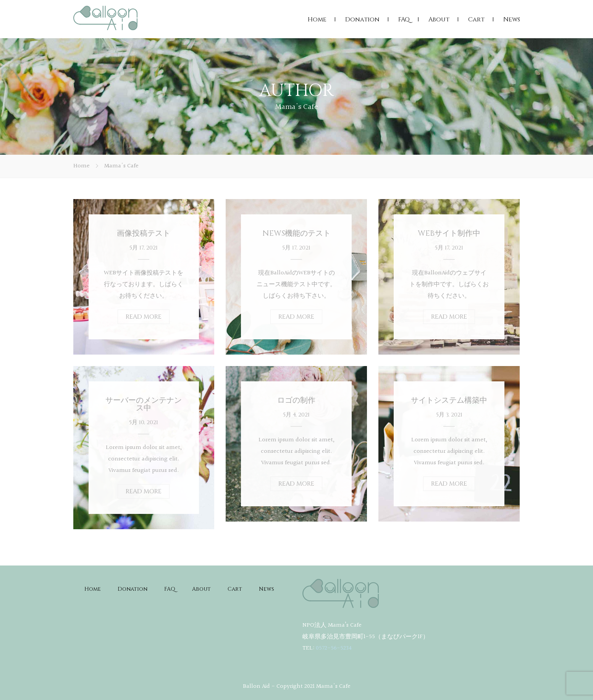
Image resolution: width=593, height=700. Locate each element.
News (512, 19)
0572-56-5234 (334, 648)
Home (317, 19)
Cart (476, 19)
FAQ (404, 19)
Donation (362, 19)
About (439, 19)
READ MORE (144, 317)
